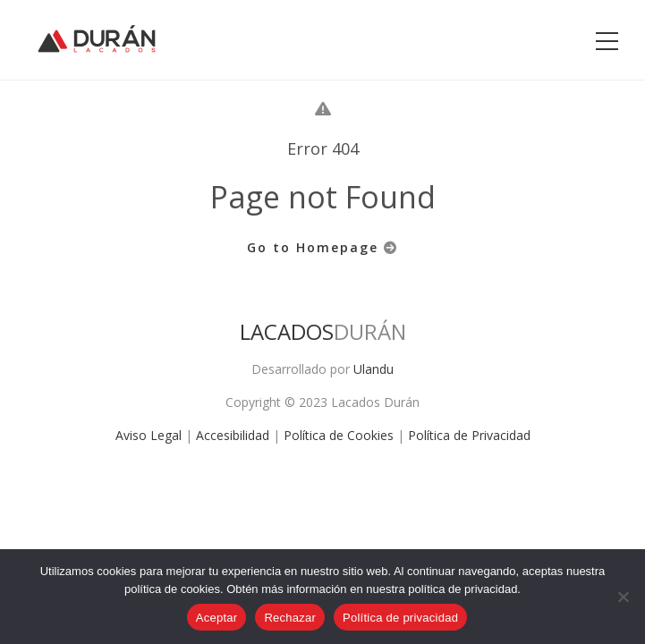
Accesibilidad (233, 435)
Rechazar (290, 618)
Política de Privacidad (469, 435)
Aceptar (217, 618)
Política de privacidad (400, 618)
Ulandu (373, 369)
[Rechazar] (623, 597)
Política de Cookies (339, 435)
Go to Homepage (322, 247)
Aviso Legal (149, 435)
